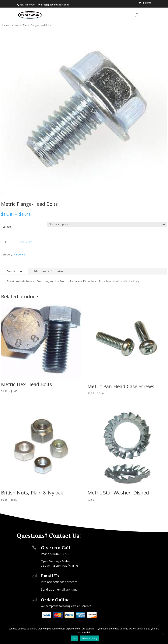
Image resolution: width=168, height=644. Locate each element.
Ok (74, 638)
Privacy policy (89, 638)
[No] (163, 634)
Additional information (49, 271)
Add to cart (26, 242)
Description (14, 271)
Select (7, 227)
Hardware (15, 25)
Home (4, 25)
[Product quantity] (7, 242)
